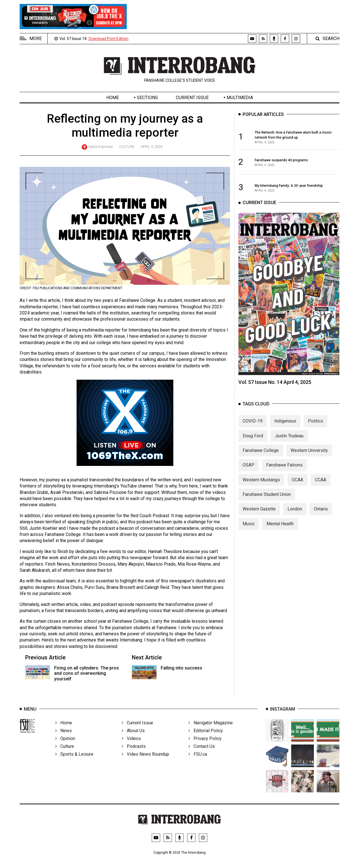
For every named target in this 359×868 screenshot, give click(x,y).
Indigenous (285, 426)
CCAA (321, 485)
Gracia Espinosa (100, 147)
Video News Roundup (145, 761)
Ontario (321, 514)
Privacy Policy (205, 745)
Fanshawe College (261, 455)
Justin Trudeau (289, 441)
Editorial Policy (206, 737)
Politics (316, 426)
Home (113, 98)
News (64, 737)
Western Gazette (259, 514)
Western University (309, 455)
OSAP (248, 470)
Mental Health (280, 528)
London (295, 514)
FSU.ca (198, 761)
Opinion (65, 745)
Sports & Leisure (74, 761)
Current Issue (192, 98)
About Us (133, 737)
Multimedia (240, 98)
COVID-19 (253, 426)
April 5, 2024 (152, 147)
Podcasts (134, 753)
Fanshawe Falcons (284, 470)
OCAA (297, 485)
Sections (147, 98)
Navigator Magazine (211, 730)
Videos (131, 745)
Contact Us (202, 753)
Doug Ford (253, 441)
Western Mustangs (261, 485)
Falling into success (181, 668)
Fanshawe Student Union (267, 499)
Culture (127, 147)
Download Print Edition (109, 39)
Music (249, 528)
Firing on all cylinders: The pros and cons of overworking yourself (87, 673)
